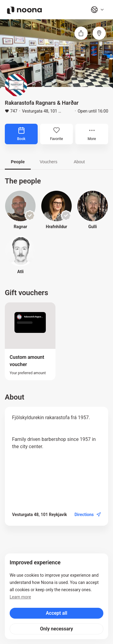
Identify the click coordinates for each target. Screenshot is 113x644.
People (18, 162)
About (79, 162)
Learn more (20, 597)
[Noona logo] (24, 10)
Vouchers (49, 162)
